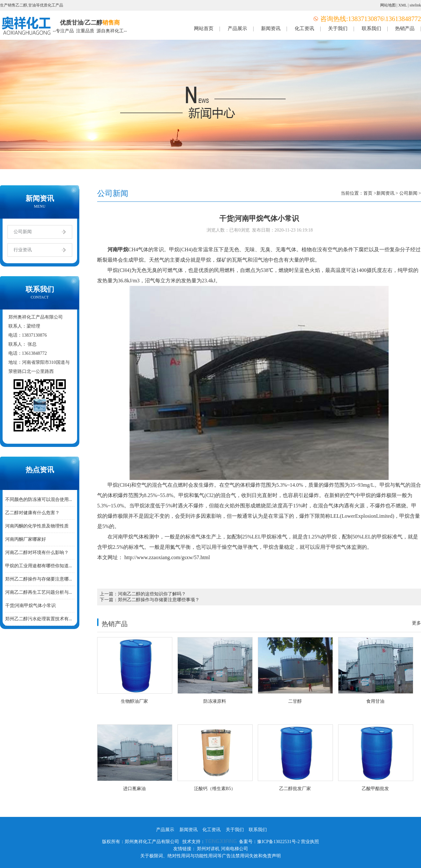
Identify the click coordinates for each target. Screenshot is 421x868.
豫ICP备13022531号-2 (278, 842)
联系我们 (371, 28)
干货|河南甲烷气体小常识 (31, 606)
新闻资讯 (271, 28)
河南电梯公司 (234, 849)
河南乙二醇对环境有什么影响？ (37, 553)
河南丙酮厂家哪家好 (26, 539)
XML (403, 5)
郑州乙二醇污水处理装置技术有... (39, 619)
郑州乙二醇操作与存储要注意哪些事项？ (159, 600)
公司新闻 (23, 232)
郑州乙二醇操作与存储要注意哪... (39, 579)
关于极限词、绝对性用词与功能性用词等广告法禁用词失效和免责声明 (210, 856)
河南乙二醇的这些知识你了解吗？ (152, 594)
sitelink (415, 5)
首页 (368, 193)
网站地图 (388, 5)
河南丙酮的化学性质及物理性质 (37, 526)
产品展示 (237, 28)
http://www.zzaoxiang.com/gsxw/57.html (166, 557)
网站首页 (204, 28)
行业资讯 (23, 250)
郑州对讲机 (208, 849)
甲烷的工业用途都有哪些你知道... (39, 566)
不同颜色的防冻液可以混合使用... (39, 499)
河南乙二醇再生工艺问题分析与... (39, 592)
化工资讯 (304, 28)
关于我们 (338, 28)
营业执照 (310, 842)
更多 (416, 623)
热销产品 (405, 28)
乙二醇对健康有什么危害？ (32, 513)
